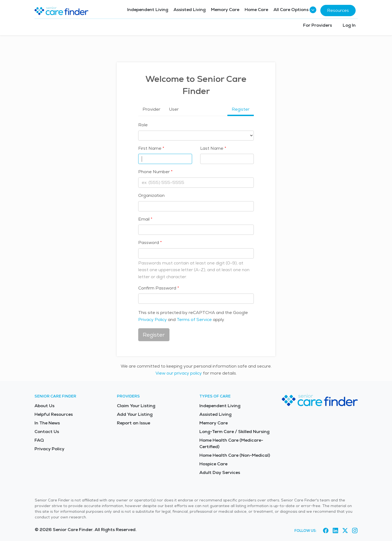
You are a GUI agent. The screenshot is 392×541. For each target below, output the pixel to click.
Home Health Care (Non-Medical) (235, 455)
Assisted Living (190, 10)
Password (149, 242)
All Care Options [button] (294, 10)
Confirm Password (157, 288)
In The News (47, 423)
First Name (150, 148)
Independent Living (148, 10)
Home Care (256, 10)
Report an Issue (133, 423)
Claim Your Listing (136, 406)
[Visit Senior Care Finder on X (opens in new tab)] (345, 530)
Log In (349, 25)
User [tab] (174, 109)
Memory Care (225, 10)
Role (143, 125)
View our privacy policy (179, 373)
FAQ (39, 440)
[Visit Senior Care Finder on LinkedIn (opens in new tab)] (335, 530)
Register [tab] (241, 109)
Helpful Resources (54, 414)
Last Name (212, 148)
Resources (338, 10)
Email (144, 219)
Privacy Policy (152, 320)
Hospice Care (213, 464)
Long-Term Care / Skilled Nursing (234, 432)
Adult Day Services (220, 472)
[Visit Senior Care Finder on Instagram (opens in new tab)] (355, 530)
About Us (44, 406)
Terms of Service (194, 320)
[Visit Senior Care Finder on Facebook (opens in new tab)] (326, 530)
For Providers (318, 25)
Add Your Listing (135, 414)
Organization (151, 195)
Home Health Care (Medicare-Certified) (231, 443)
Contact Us (47, 432)
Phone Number (154, 172)
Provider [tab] (151, 109)
